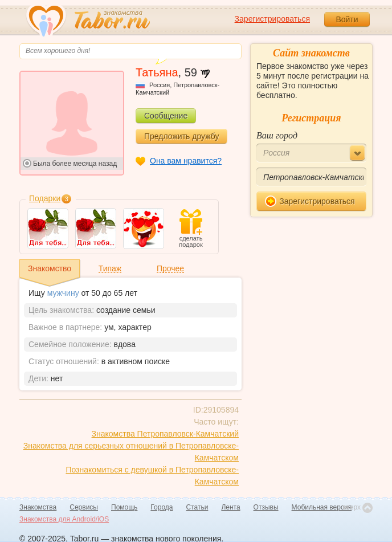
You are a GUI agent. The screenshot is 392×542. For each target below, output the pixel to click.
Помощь (124, 507)
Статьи (197, 507)
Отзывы (266, 507)
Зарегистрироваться (272, 19)
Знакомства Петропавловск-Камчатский (165, 434)
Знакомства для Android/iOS (64, 519)
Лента (230, 507)
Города (162, 507)
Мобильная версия (322, 507)
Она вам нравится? (186, 161)
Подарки (45, 198)
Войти (347, 19)
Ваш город (277, 135)
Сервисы (84, 507)
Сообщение (166, 116)
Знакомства (38, 507)
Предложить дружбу (181, 136)
